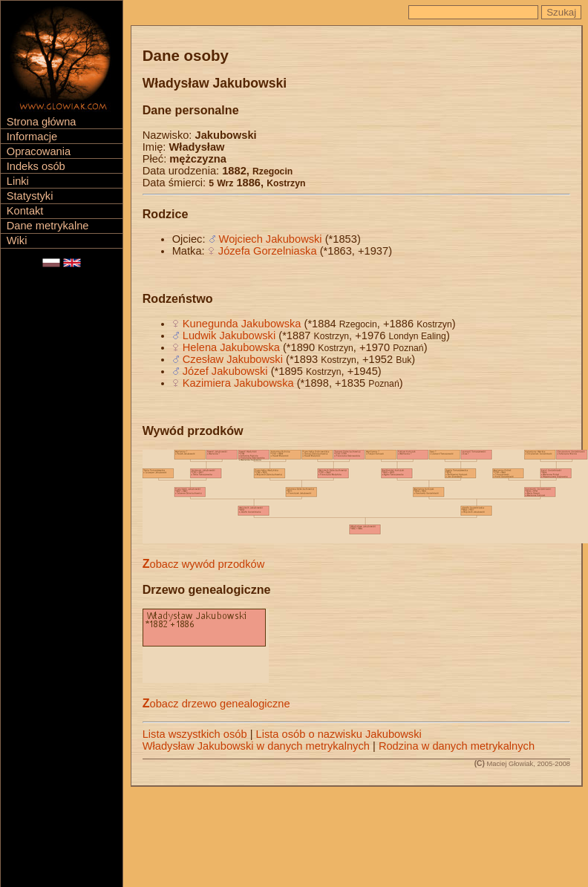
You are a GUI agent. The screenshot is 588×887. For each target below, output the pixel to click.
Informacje (32, 137)
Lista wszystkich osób (195, 734)
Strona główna (42, 122)
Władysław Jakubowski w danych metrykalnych (256, 746)
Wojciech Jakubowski (271, 239)
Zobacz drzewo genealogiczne (216, 704)
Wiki (17, 240)
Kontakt (25, 211)
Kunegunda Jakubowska (242, 324)
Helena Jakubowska (231, 347)
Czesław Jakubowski (233, 359)
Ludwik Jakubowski (229, 336)
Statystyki (30, 196)
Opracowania (39, 151)
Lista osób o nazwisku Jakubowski (339, 734)
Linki (18, 181)
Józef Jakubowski (225, 371)
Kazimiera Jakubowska (238, 383)
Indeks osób (36, 166)
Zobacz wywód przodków (204, 564)
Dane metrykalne (48, 226)
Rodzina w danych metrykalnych (457, 746)
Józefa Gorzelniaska (268, 251)
